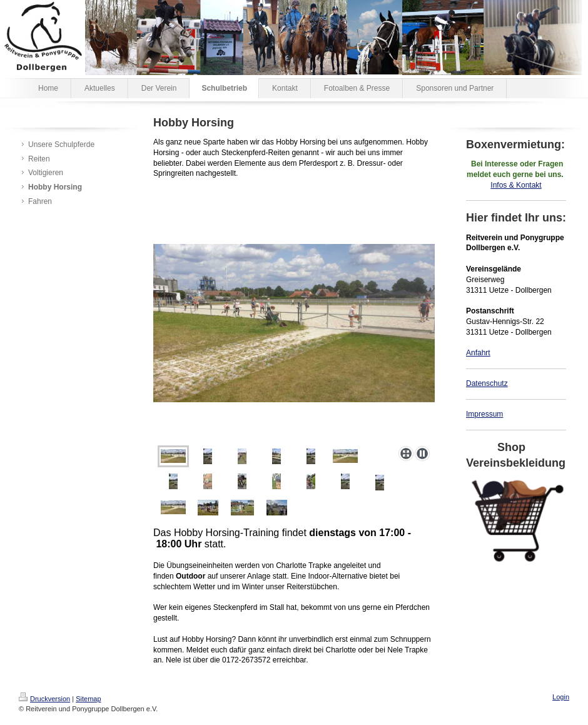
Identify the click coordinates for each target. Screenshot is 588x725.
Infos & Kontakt (516, 185)
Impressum (484, 414)
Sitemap (88, 699)
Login (561, 697)
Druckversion (44, 699)
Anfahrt (478, 353)
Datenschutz (487, 383)
